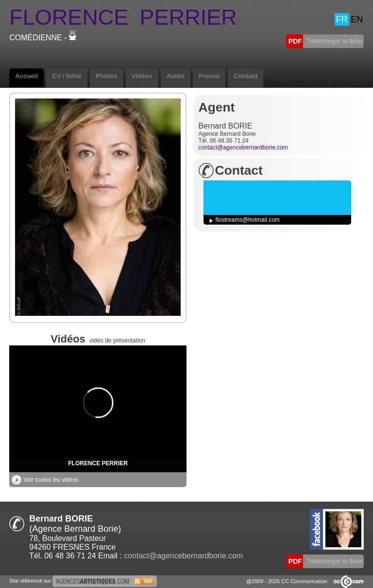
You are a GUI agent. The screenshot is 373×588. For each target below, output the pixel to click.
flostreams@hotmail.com (248, 220)
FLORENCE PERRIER (98, 463)
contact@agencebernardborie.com (243, 147)
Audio (176, 76)
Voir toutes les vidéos (45, 480)
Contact (246, 76)
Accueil (26, 76)
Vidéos (142, 76)
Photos (107, 76)
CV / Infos (67, 76)
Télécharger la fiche (334, 41)
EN (357, 19)
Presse (209, 76)
